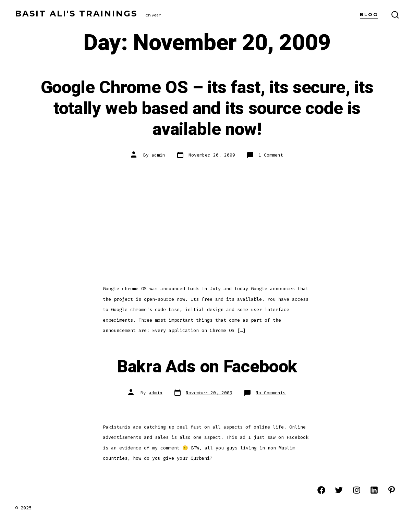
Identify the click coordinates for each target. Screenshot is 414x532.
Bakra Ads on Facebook (207, 367)
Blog (369, 15)
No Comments (271, 393)
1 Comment (271, 155)
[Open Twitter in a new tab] (339, 490)
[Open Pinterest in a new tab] (392, 490)
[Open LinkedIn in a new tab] (374, 490)
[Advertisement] (207, 217)
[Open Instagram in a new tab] (357, 490)
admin (158, 155)
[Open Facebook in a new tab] (321, 490)
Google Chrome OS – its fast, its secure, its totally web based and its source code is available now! (207, 108)
